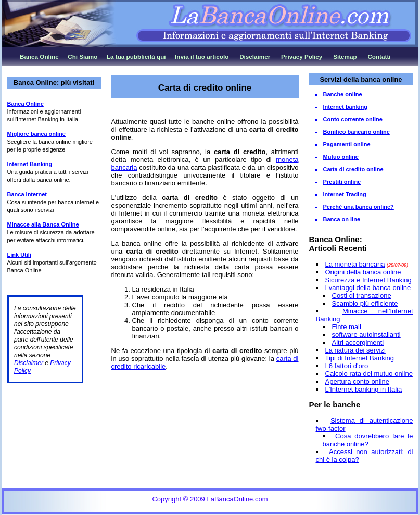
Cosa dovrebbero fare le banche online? (368, 440)
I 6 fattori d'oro (347, 366)
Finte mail (347, 327)
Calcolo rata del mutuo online (369, 374)
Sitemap (345, 56)
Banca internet (27, 194)
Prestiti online (342, 182)
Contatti (379, 56)
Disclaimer (255, 56)
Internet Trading (345, 194)
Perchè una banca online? (359, 207)
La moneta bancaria (355, 264)
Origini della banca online (363, 272)
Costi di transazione (362, 296)
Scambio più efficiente (365, 303)
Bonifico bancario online (357, 132)
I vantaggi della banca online (368, 288)
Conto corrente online (353, 119)
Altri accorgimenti (358, 342)
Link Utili (19, 255)
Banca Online (39, 56)
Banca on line (342, 219)
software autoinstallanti (366, 335)
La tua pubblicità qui (136, 56)
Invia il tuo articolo (202, 56)
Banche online (343, 94)
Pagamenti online (347, 144)
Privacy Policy (302, 56)
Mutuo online (341, 157)
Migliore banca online (36, 134)
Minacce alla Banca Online (43, 224)
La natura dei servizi (355, 350)
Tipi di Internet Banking (360, 358)
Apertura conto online (358, 381)
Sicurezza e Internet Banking (368, 280)
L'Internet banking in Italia (364, 389)
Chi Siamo (82, 56)
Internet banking (346, 107)
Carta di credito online (353, 169)
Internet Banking (30, 164)
